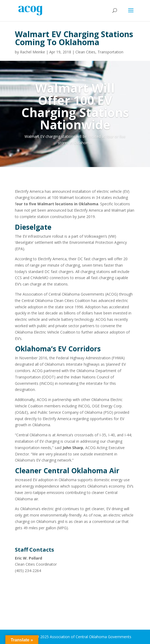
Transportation (110, 52)
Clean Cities (85, 52)
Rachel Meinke (33, 52)
